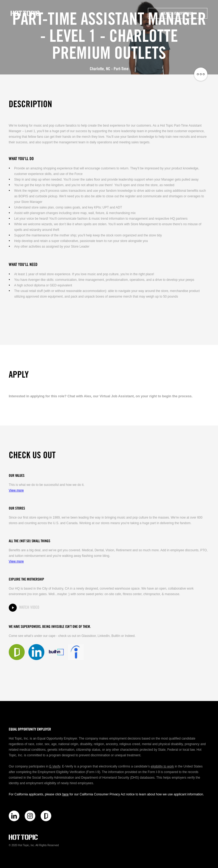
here (65, 794)
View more (16, 490)
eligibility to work (162, 766)
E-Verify (55, 766)
